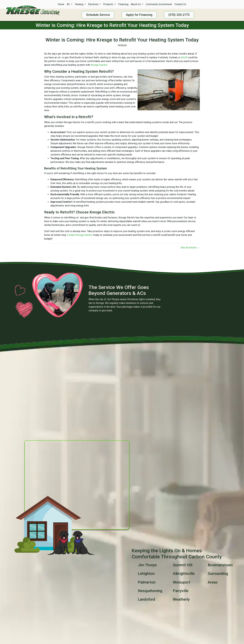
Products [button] (108, 4)
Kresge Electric (99, 65)
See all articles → (190, 248)
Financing (123, 4)
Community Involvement (159, 4)
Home (61, 4)
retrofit (184, 57)
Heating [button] (79, 4)
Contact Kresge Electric (80, 235)
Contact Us (180, 4)
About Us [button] (136, 4)
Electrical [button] (94, 4)
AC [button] (69, 4)
